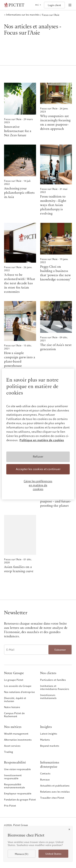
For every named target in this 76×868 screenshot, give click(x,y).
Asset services (12, 746)
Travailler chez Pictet (52, 798)
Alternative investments (18, 740)
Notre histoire (12, 707)
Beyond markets (50, 746)
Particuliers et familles (53, 680)
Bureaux (45, 779)
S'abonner (60, 650)
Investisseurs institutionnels (48, 696)
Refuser (38, 457)
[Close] (69, 829)
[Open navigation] (70, 5)
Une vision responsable (17, 769)
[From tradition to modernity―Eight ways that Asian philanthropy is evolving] (56, 180)
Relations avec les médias (55, 792)
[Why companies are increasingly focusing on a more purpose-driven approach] (56, 110)
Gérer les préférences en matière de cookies (38, 485)
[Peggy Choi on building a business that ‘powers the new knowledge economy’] (56, 258)
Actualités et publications (55, 786)
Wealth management (16, 734)
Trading (9, 752)
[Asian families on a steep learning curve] (20, 544)
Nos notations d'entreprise (19, 692)
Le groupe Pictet (14, 680)
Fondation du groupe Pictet (20, 799)
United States (53, 854)
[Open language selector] (38, 5)
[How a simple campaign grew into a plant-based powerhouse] (20, 335)
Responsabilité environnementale (14, 786)
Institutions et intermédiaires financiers (55, 687)
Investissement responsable (13, 777)
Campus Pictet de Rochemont (14, 715)
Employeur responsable (18, 793)
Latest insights (49, 734)
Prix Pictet (10, 806)
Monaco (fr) (22, 854)
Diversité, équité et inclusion (15, 699)
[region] (38, 434)
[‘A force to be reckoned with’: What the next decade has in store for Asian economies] (20, 258)
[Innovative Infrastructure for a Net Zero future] (20, 110)
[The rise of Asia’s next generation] (56, 335)
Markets (45, 740)
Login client (54, 5)
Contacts (45, 773)
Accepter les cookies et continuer (38, 469)
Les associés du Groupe (18, 686)
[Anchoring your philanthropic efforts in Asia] (20, 180)
